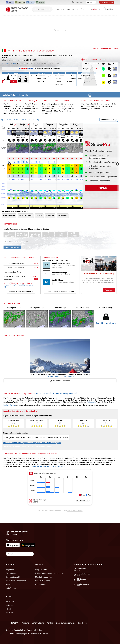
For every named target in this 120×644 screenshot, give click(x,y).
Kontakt (50, 623)
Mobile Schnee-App (44, 577)
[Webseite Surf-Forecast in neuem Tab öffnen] (10, 2)
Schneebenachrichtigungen (41, 76)
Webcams (59, 84)
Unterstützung (38, 623)
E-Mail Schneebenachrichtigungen (50, 573)
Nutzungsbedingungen (19, 634)
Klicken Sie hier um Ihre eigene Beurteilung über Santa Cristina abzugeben (32, 443)
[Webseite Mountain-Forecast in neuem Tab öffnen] (20, 2)
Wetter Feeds (41, 584)
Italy (15, 63)
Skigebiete (6, 63)
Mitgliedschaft (41, 570)
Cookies (45, 634)
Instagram (10, 605)
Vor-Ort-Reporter (42, 581)
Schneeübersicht (13, 577)
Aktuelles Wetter (59, 80)
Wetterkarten (11, 573)
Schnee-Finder (41, 79)
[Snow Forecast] (17, 9)
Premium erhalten (107, 2)
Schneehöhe (71, 79)
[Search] (50, 9)
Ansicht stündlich (109, 120)
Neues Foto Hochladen (60, 381)
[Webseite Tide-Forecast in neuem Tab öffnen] (30, 2)
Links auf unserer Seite (66, 623)
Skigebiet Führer (26, 216)
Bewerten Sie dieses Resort (15, 447)
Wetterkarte (91, 402)
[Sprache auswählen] (91, 2)
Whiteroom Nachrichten (16, 581)
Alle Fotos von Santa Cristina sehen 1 (60, 377)
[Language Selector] (20, 554)
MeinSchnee (11, 588)
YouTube (9, 613)
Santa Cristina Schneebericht (21, 291)
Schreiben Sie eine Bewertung (41, 447)
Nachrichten (72, 9)
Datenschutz (35, 634)
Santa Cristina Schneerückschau (60, 291)
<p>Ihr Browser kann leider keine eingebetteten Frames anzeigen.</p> (60, 489)
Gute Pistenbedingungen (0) (65, 393)
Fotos (83, 9)
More (3, 148)
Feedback (82, 623)
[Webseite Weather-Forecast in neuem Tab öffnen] (40, 2)
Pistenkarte (71, 81)
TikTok (8, 609)
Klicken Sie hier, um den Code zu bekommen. (48, 466)
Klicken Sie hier (9, 405)
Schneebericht (59, 76)
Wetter (61, 9)
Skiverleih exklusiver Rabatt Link (40, 68)
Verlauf (41, 81)
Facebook (10, 601)
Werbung (25, 623)
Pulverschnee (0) (10, 285)
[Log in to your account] (109, 9)
